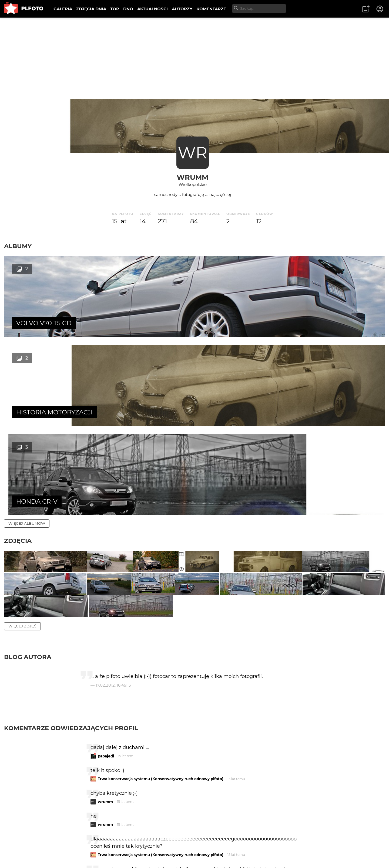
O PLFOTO (19, 846)
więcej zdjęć (22, 504)
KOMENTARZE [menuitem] (211, 9)
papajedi (106, 634)
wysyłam (283, 785)
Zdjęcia (18, 362)
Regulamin (19, 855)
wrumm (192, 177)
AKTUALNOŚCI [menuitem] (152, 9)
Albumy (18, 246)
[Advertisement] (194, 58)
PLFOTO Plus (52, 846)
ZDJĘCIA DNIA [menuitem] (91, 9)
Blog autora (28, 535)
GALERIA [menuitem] (63, 9)
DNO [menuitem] (128, 9)
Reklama (101, 846)
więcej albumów (27, 345)
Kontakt (127, 846)
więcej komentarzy (30, 809)
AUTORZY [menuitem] (182, 9)
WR (192, 153)
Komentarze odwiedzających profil (71, 606)
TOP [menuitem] (115, 9)
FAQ (79, 846)
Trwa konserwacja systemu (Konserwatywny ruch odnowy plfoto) (161, 657)
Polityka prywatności (59, 855)
